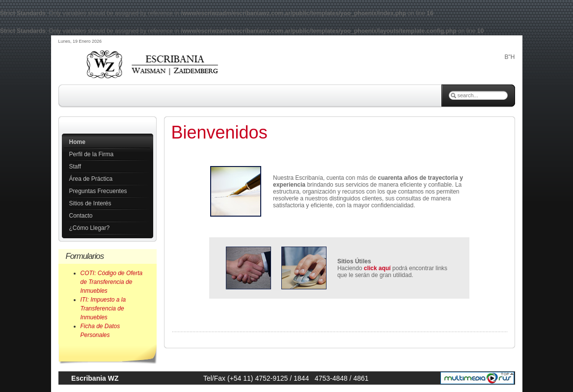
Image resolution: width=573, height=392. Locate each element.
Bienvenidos (219, 132)
